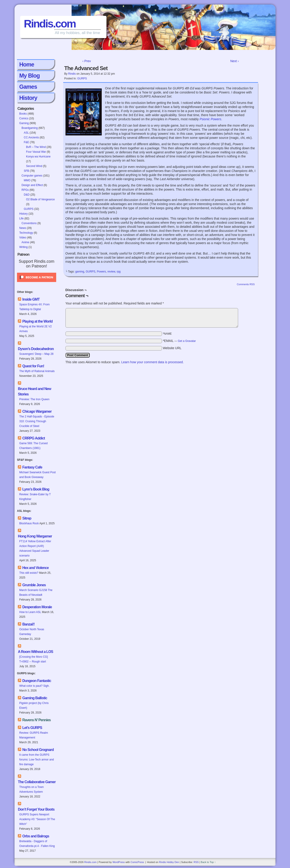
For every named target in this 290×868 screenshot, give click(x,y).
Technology (26, 233)
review (111, 272)
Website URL (172, 348)
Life (21, 218)
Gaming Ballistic (35, 698)
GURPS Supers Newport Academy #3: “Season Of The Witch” (37, 819)
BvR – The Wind (36, 147)
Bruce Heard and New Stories (34, 391)
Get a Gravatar (187, 341)
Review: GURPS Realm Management (34, 735)
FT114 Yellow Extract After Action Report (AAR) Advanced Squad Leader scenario (35, 548)
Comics (24, 118)
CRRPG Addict (33, 438)
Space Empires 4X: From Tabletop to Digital (34, 307)
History (28, 98)
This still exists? (29, 573)
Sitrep (27, 518)
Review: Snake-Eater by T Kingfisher (35, 497)
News (23, 228)
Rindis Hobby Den (169, 862)
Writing (23, 247)
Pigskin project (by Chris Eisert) (34, 705)
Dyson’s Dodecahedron (36, 349)
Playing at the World (37, 321)
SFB (26, 171)
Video (23, 238)
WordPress (118, 862)
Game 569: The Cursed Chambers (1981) (33, 446)
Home (27, 64)
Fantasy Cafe (32, 467)
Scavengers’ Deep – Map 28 (36, 354)
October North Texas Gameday (32, 632)
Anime (25, 242)
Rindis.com (50, 24)
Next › (234, 61)
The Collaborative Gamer (37, 782)
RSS (196, 862)
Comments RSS (246, 284)
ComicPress (137, 862)
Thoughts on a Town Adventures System (31, 789)
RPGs (25, 190)
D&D (27, 195)
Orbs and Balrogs (36, 836)
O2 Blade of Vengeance (40, 199)
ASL (26, 133)
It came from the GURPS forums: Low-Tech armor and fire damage (37, 760)
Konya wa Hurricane (38, 157)
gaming (80, 272)
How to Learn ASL (30, 612)
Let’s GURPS (32, 728)
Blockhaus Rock (29, 523)
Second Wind (34, 166)
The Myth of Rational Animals (37, 371)
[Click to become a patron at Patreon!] (37, 283)
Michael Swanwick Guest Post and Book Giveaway (37, 475)
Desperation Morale (37, 607)
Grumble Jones (34, 585)
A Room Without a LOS (35, 652)
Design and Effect (32, 185)
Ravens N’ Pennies (36, 720)
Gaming (24, 123)
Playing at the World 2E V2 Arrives (35, 329)
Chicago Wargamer (37, 411)
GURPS (29, 209)
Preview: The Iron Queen (34, 399)
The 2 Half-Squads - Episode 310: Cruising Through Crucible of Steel (37, 421)
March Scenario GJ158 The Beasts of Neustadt (36, 592)
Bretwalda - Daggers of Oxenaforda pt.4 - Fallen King (37, 844)
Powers (101, 272)
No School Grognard (38, 750)
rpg (119, 272)
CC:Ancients (31, 137)
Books (23, 114)
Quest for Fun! (33, 366)
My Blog (29, 76)
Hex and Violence (35, 568)
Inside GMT (31, 299)
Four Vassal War (36, 152)
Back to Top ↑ (208, 862)
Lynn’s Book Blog (36, 489)
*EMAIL (179, 341)
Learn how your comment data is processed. (152, 362)
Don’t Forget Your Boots (36, 809)
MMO (27, 180)
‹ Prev (87, 61)
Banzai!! (28, 624)
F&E (26, 142)
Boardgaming (30, 128)
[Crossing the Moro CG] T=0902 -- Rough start (34, 659)
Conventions (29, 223)
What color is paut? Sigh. (34, 686)
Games (28, 87)
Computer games (32, 176)
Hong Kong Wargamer (35, 536)
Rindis (72, 74)
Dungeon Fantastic (37, 681)
